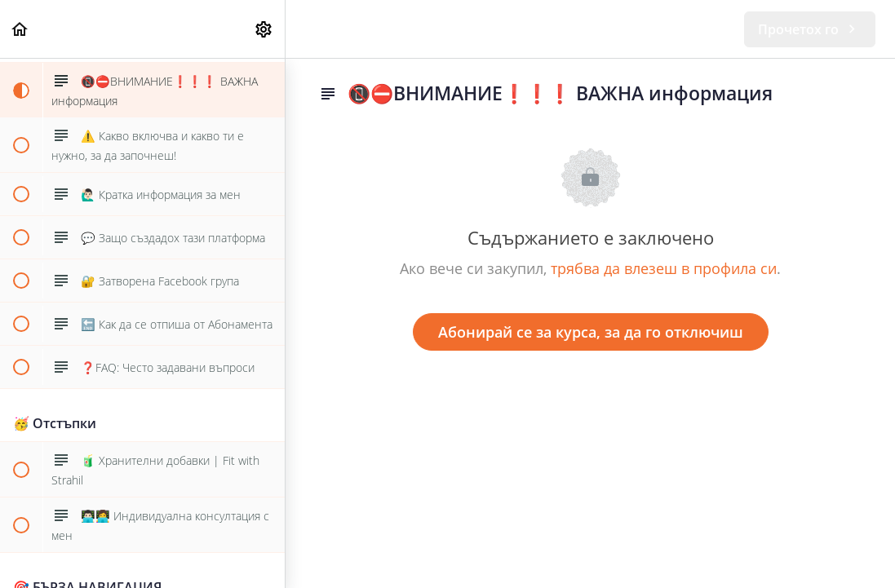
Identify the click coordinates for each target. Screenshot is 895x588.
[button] (20, 29)
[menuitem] (264, 29)
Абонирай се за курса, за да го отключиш (591, 332)
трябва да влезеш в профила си (664, 268)
